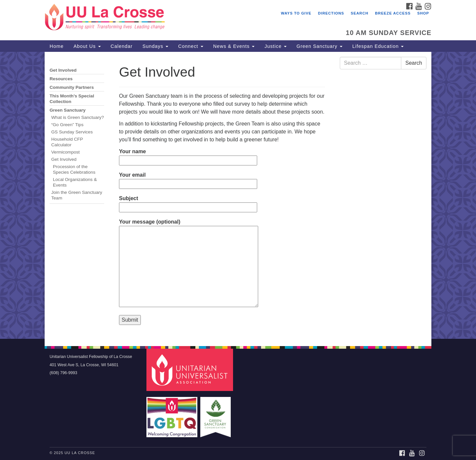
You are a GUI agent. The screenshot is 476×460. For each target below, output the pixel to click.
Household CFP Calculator (67, 142)
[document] (238, 195)
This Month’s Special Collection (72, 99)
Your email (188, 179)
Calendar (122, 46)
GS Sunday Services (72, 132)
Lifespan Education (378, 46)
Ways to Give (296, 13)
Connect (191, 46)
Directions (331, 13)
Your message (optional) (189, 264)
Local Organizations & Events (75, 182)
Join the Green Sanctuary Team (77, 195)
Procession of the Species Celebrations (75, 169)
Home (57, 46)
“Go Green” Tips (67, 125)
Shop (423, 13)
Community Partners (72, 87)
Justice (276, 46)
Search (359, 13)
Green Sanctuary (319, 46)
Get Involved (63, 70)
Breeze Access (393, 13)
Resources (61, 79)
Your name (188, 156)
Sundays (155, 46)
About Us (87, 46)
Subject (188, 203)
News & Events (234, 46)
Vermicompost (65, 152)
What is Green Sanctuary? (78, 117)
